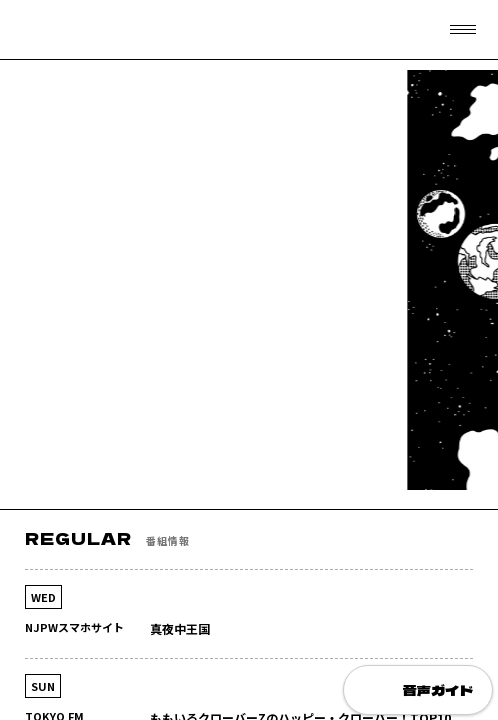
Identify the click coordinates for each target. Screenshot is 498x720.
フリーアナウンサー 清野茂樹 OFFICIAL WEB (65, 30)
